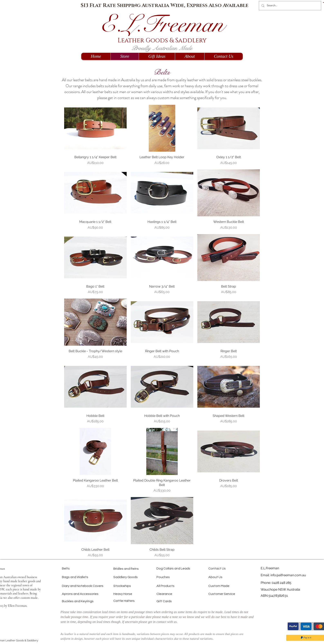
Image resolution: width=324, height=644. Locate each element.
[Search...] (290, 6)
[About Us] (224, 577)
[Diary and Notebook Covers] (106, 586)
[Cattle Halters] (135, 601)
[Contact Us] (226, 568)
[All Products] (176, 586)
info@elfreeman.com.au (288, 575)
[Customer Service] (236, 594)
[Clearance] (172, 594)
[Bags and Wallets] (89, 577)
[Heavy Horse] (134, 594)
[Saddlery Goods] (139, 577)
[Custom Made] (231, 586)
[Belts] (76, 568)
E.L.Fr (135, 25)
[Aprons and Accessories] (100, 594)
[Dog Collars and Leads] (193, 568)
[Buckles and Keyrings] (96, 601)
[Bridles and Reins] (141, 569)
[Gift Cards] (173, 601)
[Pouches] (171, 577)
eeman (197, 25)
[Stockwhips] (132, 586)
